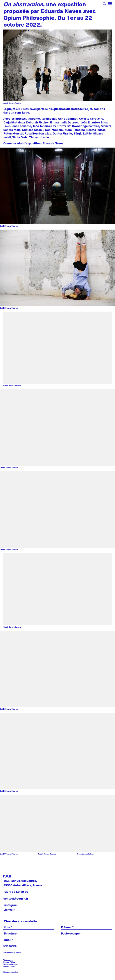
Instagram (11, 905)
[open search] (104, 4)
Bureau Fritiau (9, 962)
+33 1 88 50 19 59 (16, 892)
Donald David (9, 966)
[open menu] (110, 4)
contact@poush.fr (16, 898)
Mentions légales (11, 972)
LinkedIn (9, 909)
